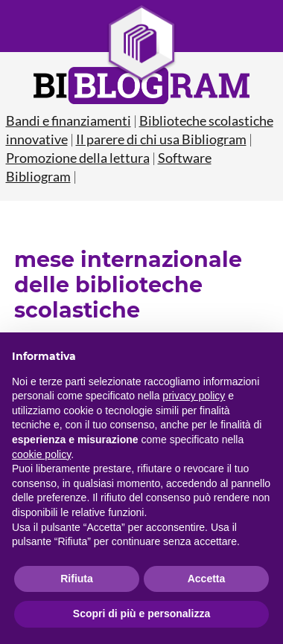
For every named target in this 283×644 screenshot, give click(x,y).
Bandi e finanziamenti (69, 120)
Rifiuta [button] (77, 579)
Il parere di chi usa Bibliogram (161, 139)
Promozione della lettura (78, 158)
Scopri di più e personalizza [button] (141, 614)
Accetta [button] (207, 579)
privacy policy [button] (194, 396)
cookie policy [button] (41, 454)
